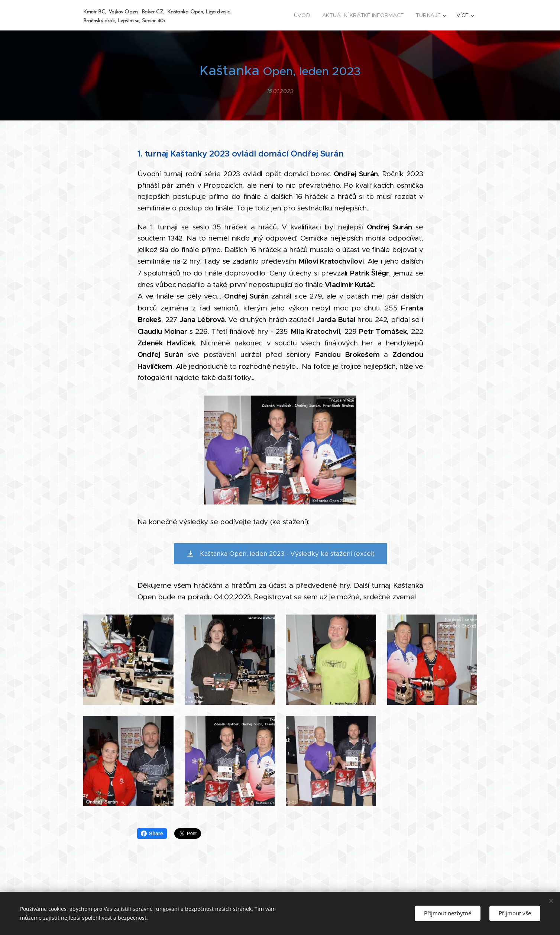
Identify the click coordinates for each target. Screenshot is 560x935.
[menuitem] (305, 15)
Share (152, 834)
